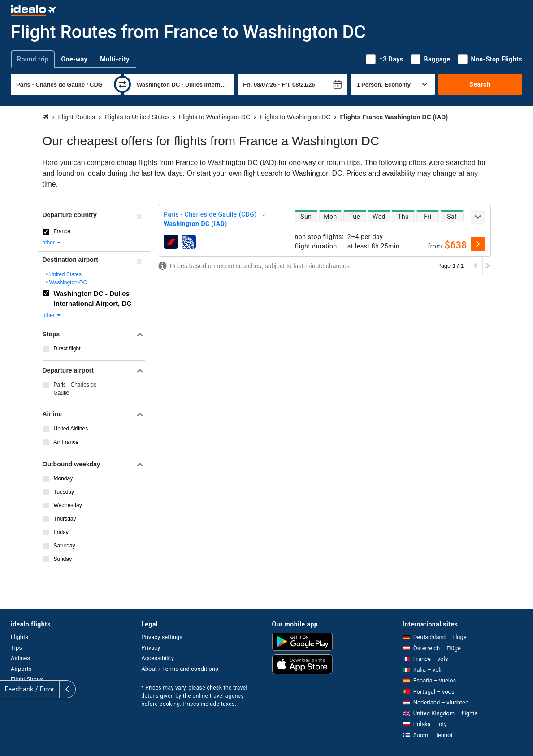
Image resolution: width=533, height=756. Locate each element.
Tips (16, 648)
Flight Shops (27, 679)
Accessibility (158, 658)
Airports (21, 669)
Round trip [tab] (33, 59)
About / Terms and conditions (180, 669)
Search (480, 84)
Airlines (20, 658)
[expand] (478, 217)
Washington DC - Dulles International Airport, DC (93, 299)
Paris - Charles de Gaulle (75, 389)
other (52, 243)
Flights (19, 637)
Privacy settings (162, 637)
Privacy (151, 648)
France (62, 231)
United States (65, 274)
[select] (478, 244)
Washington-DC (68, 282)
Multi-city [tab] (115, 59)
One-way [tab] (74, 59)
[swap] (122, 84)
